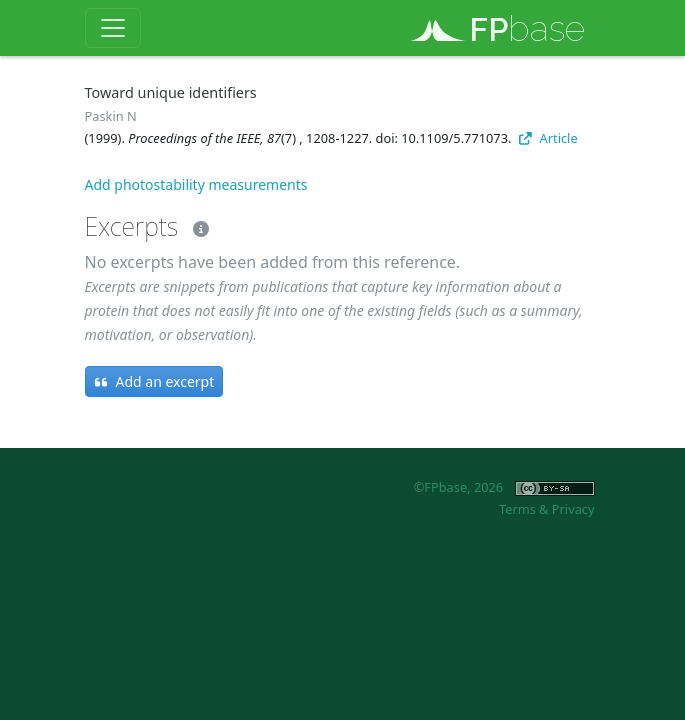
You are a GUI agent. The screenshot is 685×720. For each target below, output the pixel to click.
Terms (517, 509)
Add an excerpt (154, 381)
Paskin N (111, 116)
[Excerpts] (197, 226)
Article (548, 138)
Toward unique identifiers (171, 92)
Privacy (573, 509)
